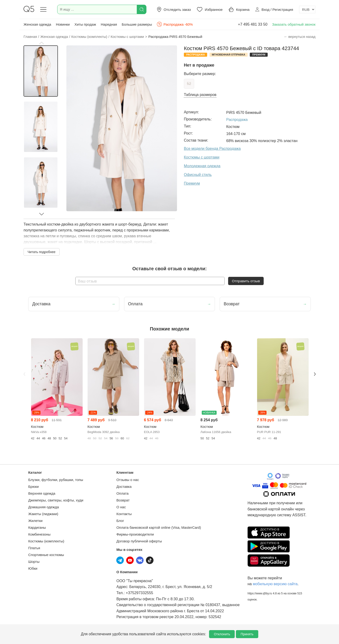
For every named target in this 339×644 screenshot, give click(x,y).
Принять (247, 634)
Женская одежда (37, 24)
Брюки (33, 487)
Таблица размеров (200, 95)
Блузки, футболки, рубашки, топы (56, 480)
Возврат (123, 500)
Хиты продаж (85, 24)
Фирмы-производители (135, 534)
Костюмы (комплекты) (46, 541)
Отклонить (222, 634)
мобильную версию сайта (275, 584)
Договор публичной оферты (139, 541)
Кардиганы (37, 527)
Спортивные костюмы (46, 555)
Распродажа (237, 120)
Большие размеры (137, 24)
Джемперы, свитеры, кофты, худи (56, 500)
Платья (34, 548)
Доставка (124, 487)
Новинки (63, 24)
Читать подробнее (42, 252)
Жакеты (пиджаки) (43, 514)
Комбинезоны (39, 534)
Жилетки (35, 521)
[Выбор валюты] (307, 10)
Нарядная (109, 24)
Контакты (124, 514)
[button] (41, 43)
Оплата (122, 493)
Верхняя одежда (42, 493)
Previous (24, 374)
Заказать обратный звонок (294, 24)
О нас (121, 507)
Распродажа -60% (175, 24)
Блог (120, 521)
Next (315, 374)
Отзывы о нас (128, 480)
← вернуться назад (300, 37)
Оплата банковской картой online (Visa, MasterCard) (159, 527)
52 (189, 84)
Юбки (33, 568)
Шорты (34, 562)
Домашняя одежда (44, 507)
